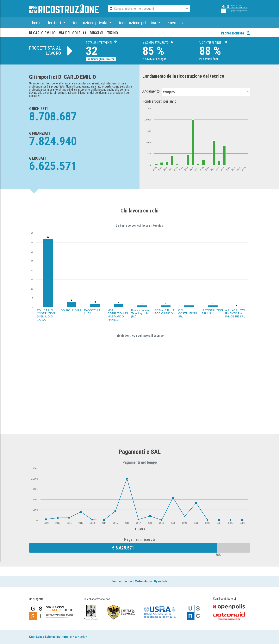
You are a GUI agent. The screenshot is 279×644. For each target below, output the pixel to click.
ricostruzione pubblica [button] (137, 23)
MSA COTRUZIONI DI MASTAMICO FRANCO (118, 315)
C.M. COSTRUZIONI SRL (187, 313)
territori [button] (55, 23)
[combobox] (146, 9)
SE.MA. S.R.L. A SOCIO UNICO (164, 312)
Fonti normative (122, 581)
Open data (161, 581)
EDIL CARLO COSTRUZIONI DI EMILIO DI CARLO (46, 315)
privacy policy (78, 637)
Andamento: (151, 91)
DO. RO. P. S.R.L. (71, 310)
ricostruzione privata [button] (90, 23)
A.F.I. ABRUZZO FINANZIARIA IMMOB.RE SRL (235, 313)
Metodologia (143, 581)
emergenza (176, 23)
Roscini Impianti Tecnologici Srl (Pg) (141, 313)
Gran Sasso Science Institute (48, 637)
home (37, 23)
